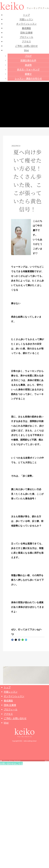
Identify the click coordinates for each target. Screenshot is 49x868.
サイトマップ (17, 761)
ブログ (28, 56)
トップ (26, 15)
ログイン (47, 761)
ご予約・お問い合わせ (26, 46)
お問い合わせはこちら (11, 763)
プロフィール (26, 37)
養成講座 (26, 28)
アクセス (26, 41)
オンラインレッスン (26, 24)
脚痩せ (28, 74)
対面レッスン (26, 19)
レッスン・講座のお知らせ (28, 78)
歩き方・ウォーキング (28, 69)
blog (26, 50)
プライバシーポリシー (8, 761)
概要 (1, 761)
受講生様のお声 (28, 60)
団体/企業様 (26, 32)
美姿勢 (28, 65)
